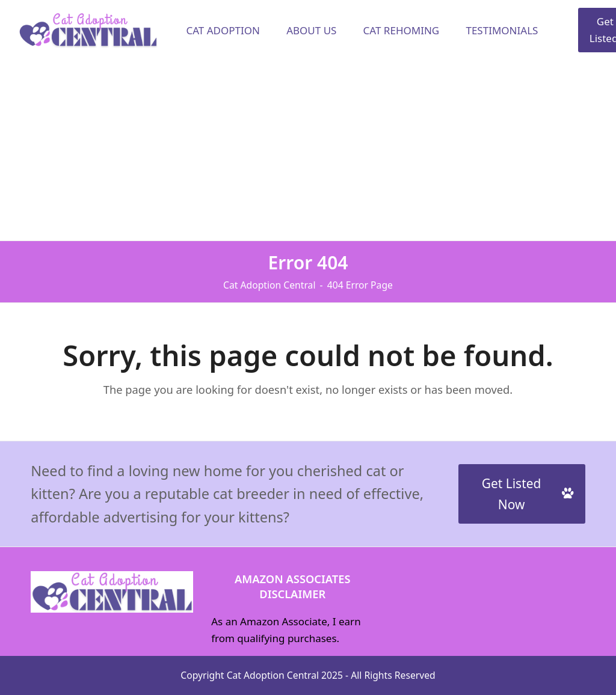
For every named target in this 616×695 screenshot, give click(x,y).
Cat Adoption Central (273, 675)
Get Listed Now (528, 494)
